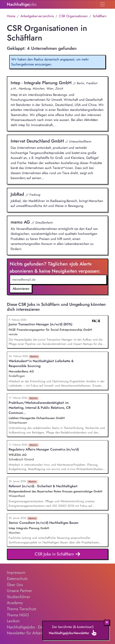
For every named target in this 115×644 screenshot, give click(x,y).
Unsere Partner (19, 591)
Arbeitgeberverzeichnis (37, 16)
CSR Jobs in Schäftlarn (58, 554)
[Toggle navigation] (102, 4)
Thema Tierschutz (22, 609)
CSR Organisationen (73, 16)
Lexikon (13, 621)
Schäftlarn (100, 16)
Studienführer (19, 597)
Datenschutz (17, 579)
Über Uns (15, 585)
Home (11, 16)
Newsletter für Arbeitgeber (30, 633)
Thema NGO (18, 615)
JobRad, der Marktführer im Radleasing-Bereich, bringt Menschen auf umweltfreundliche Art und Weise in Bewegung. (58, 200)
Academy (15, 603)
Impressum (16, 572)
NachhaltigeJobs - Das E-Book (32, 627)
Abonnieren (21, 289)
